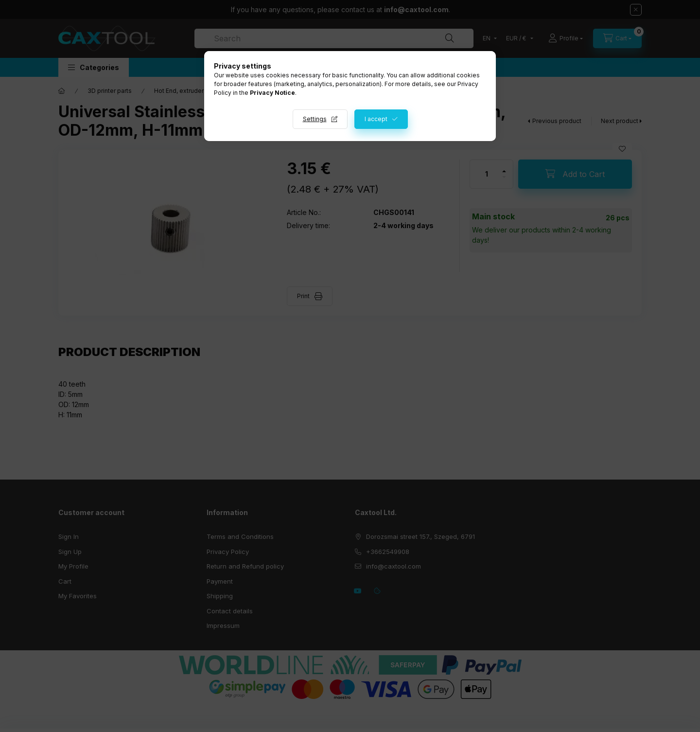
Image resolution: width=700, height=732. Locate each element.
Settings (315, 119)
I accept (376, 119)
